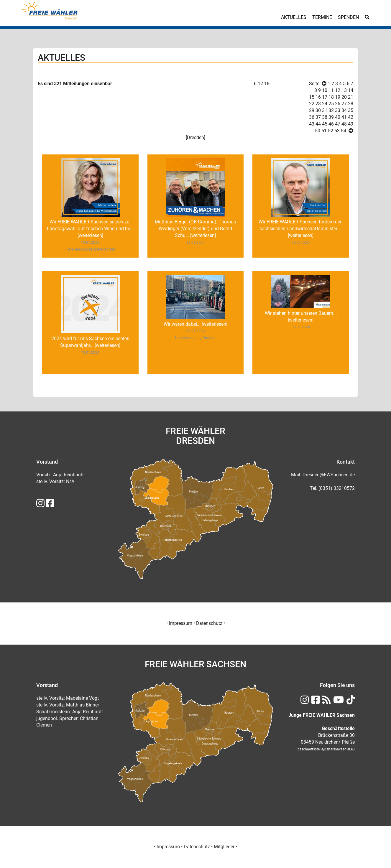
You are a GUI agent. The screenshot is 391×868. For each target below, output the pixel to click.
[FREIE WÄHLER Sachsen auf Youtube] (338, 702)
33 (338, 110)
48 (344, 124)
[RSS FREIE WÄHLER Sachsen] (326, 702)
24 (325, 104)
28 (351, 104)
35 (351, 110)
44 (318, 124)
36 (312, 117)
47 (338, 124)
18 (267, 84)
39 (331, 117)
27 (344, 104)
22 (312, 104)
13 (344, 90)
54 (344, 131)
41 (344, 117)
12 (260, 84)
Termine (322, 17)
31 (325, 110)
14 (351, 90)
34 (344, 110)
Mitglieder (224, 847)
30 (318, 110)
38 (325, 117)
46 (331, 124)
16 (318, 97)
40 (338, 117)
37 (318, 117)
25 (331, 104)
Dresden (195, 137)
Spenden (348, 17)
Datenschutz (209, 623)
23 (318, 104)
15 (312, 97)
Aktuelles (294, 17)
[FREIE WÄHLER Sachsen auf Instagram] (40, 505)
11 (331, 90)
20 (344, 97)
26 (338, 104)
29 (312, 110)
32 (331, 110)
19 (338, 97)
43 (312, 124)
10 (325, 90)
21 (351, 97)
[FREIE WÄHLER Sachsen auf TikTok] (350, 702)
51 (324, 131)
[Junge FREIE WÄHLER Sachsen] (322, 715)
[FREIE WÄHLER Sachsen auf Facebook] (50, 505)
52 (331, 131)
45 (325, 124)
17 (325, 97)
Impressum (181, 623)
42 (351, 117)
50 (318, 131)
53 (337, 131)
